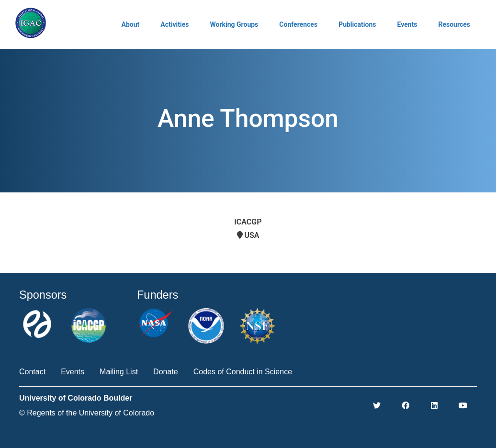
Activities (175, 24)
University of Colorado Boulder (76, 398)
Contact (32, 372)
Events (407, 24)
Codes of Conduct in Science (243, 372)
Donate (166, 372)
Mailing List (119, 372)
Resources (454, 24)
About (131, 24)
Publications (357, 24)
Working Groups (234, 24)
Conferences (298, 24)
